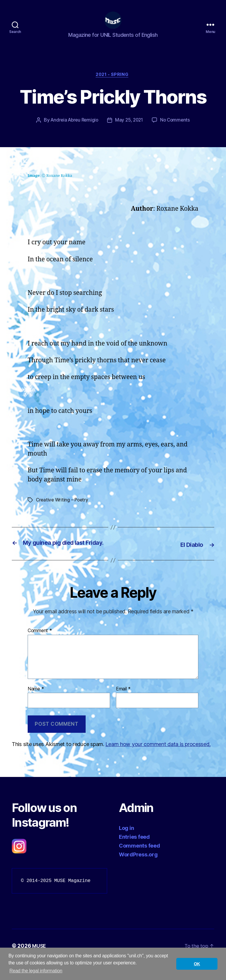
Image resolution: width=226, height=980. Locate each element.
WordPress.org (138, 872)
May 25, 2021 (130, 130)
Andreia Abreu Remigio (73, 130)
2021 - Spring (113, 84)
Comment (40, 648)
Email (123, 706)
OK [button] (197, 964)
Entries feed (134, 854)
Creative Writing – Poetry (63, 510)
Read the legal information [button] (36, 971)
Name (36, 706)
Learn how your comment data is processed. (158, 762)
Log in (126, 846)
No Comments (177, 130)
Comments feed (139, 863)
